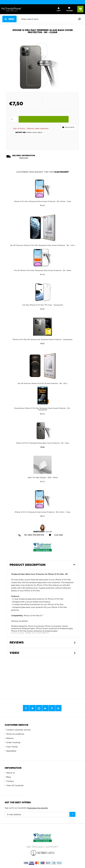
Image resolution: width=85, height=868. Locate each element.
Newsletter (11, 751)
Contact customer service (18, 730)
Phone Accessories (36, 626)
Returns (10, 738)
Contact (10, 781)
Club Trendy (12, 747)
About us (11, 773)
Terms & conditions (15, 734)
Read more (24, 158)
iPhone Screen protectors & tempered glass (54, 628)
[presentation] (52, 19)
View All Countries (15, 785)
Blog (9, 777)
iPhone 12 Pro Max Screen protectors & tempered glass (34, 631)
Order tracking (13, 742)
